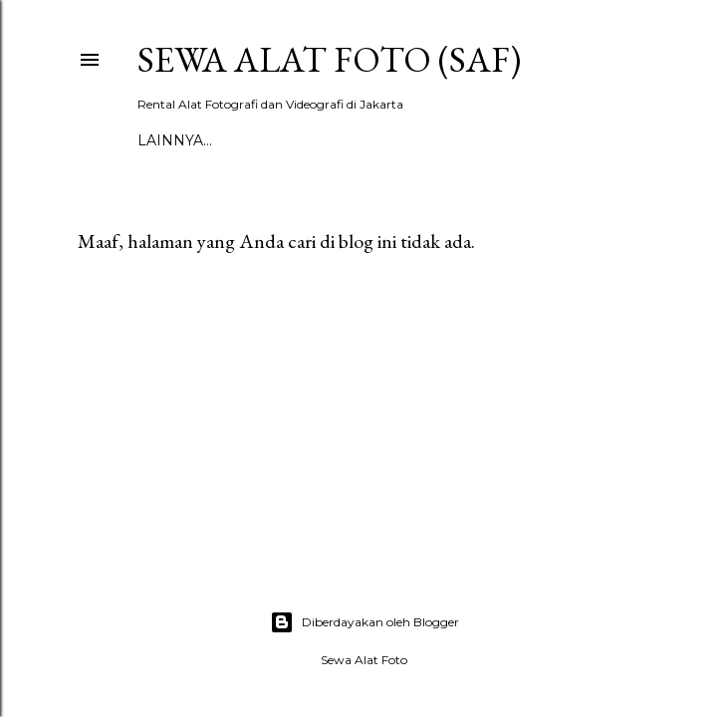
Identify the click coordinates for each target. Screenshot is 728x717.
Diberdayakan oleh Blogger (364, 622)
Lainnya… (175, 140)
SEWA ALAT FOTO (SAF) (329, 59)
